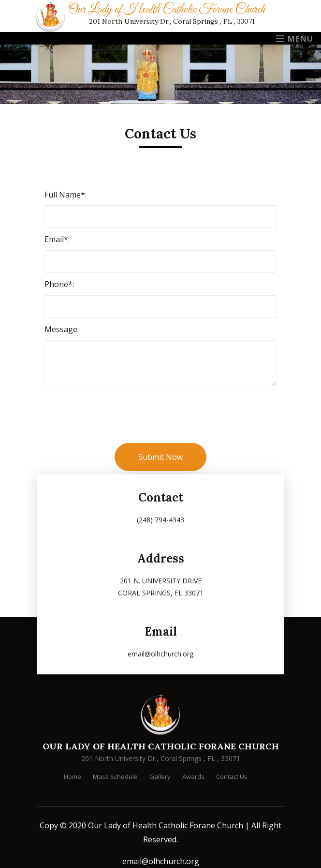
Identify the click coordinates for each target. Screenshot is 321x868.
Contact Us (232, 777)
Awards (193, 777)
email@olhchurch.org (161, 861)
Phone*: (59, 284)
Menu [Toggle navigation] (295, 39)
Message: (62, 329)
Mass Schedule (115, 777)
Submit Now (160, 457)
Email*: (57, 239)
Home (73, 777)
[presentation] (118, 424)
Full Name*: (66, 195)
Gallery (160, 777)
